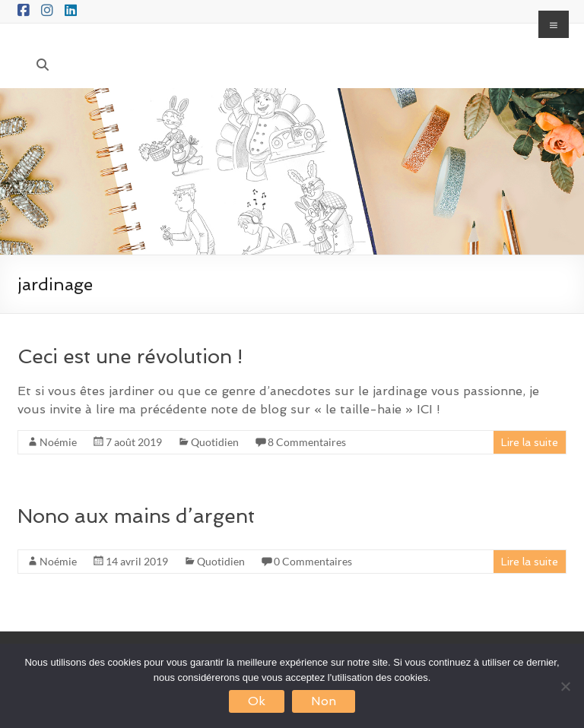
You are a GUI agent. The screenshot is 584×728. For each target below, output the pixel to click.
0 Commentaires (313, 561)
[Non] (565, 686)
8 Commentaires (307, 442)
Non (324, 701)
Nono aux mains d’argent (136, 516)
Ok (257, 701)
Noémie (58, 442)
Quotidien (215, 442)
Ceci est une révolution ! (130, 356)
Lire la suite (530, 442)
